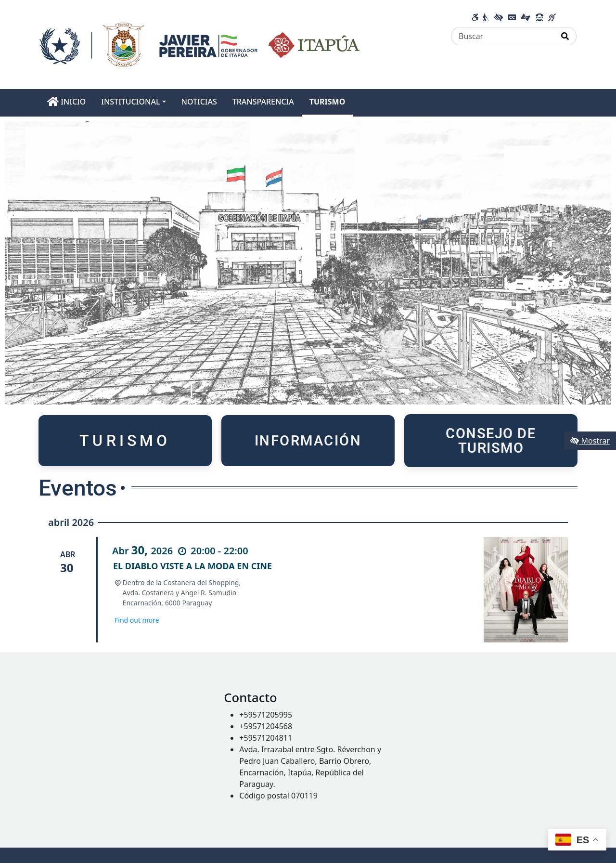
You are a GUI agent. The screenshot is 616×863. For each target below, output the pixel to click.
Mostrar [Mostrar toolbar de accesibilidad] (590, 441)
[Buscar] (503, 36)
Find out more (137, 620)
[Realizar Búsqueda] (565, 36)
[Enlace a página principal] (199, 44)
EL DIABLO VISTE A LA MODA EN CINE (192, 566)
